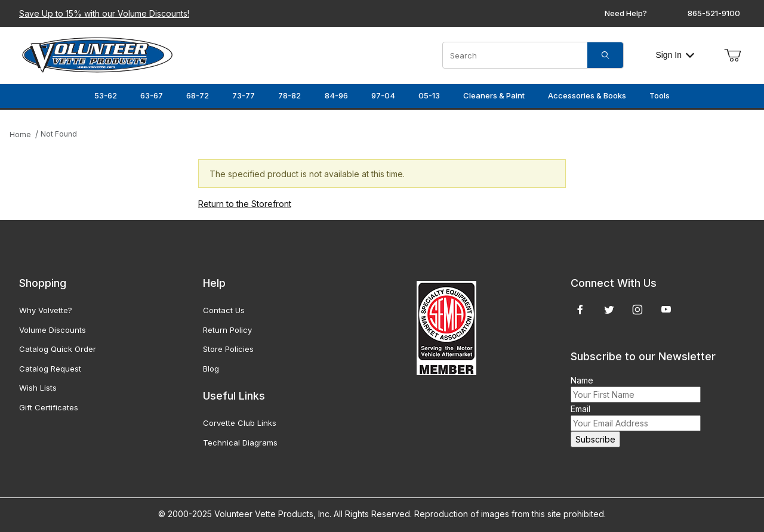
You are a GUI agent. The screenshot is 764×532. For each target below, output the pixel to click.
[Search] (605, 55)
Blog (211, 369)
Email (580, 409)
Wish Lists (38, 388)
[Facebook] (580, 310)
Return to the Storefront (245, 204)
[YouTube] (666, 310)
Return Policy (227, 330)
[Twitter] (609, 310)
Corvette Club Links (240, 423)
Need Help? (626, 13)
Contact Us (224, 310)
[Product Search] (515, 55)
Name (582, 380)
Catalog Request (50, 369)
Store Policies (228, 349)
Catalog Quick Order (58, 349)
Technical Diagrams (240, 443)
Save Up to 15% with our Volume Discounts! (104, 13)
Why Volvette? (46, 310)
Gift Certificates (49, 407)
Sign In (675, 55)
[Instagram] (637, 310)
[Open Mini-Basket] (732, 55)
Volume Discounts (53, 330)
